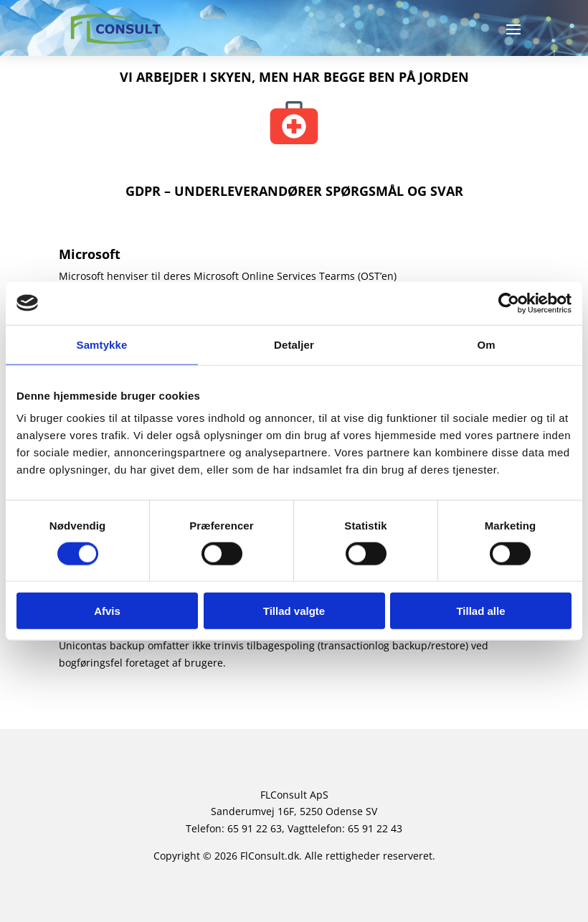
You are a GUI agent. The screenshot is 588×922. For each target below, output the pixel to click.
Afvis (107, 611)
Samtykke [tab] (102, 344)
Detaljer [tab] (294, 344)
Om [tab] (486, 344)
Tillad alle (480, 611)
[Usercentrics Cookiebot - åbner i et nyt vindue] (509, 303)
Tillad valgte (294, 611)
